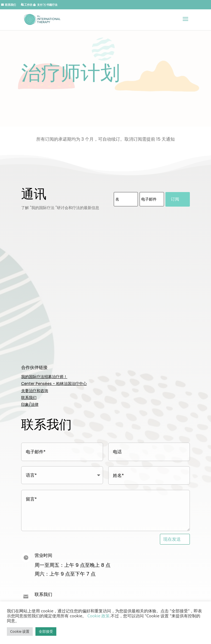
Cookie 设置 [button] (20, 631)
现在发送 (172, 539)
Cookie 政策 (98, 616)
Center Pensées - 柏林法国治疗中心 (54, 384)
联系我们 (29, 398)
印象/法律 (30, 404)
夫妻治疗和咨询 (35, 391)
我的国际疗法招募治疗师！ (44, 377)
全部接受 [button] (46, 631)
